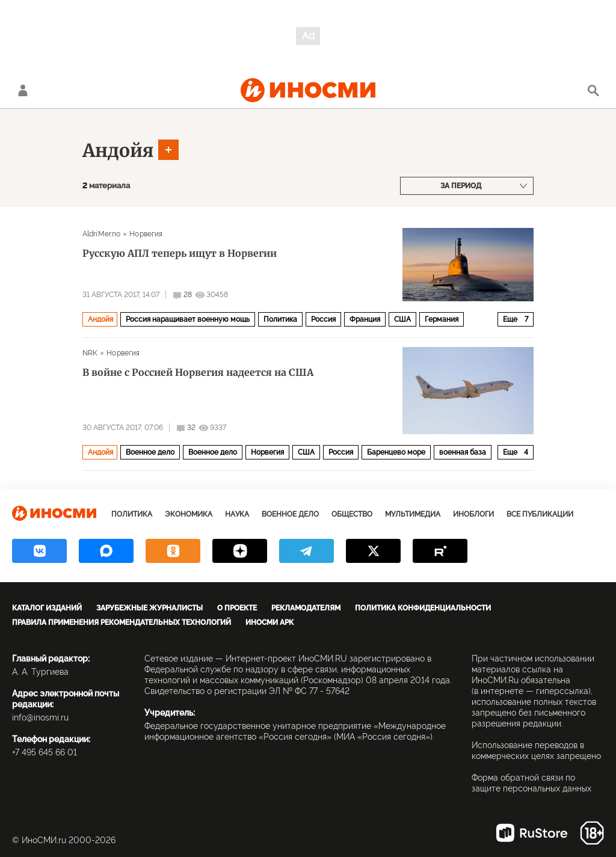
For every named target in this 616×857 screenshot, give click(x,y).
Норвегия (146, 234)
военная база (463, 452)
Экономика (189, 514)
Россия (323, 319)
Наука (237, 514)
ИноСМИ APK (269, 622)
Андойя (118, 150)
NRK (90, 353)
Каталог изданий (47, 608)
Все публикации (540, 514)
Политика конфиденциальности (423, 608)
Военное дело (150, 452)
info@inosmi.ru (40, 717)
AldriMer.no (101, 234)
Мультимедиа (413, 514)
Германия (442, 319)
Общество (352, 514)
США (402, 319)
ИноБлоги (473, 514)
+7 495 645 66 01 (45, 752)
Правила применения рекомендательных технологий (122, 622)
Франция (365, 319)
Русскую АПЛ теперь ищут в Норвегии (180, 253)
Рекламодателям (306, 608)
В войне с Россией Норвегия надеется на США (198, 372)
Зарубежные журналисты (149, 608)
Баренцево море (396, 452)
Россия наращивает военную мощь (188, 319)
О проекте (237, 608)
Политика (280, 319)
